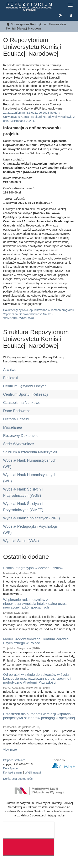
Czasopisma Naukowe (22, 403)
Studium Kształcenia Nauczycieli (30, 452)
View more (10, 750)
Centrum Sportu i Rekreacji (26, 394)
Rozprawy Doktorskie (21, 436)
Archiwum (11, 370)
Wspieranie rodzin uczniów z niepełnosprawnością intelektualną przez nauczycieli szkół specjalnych (35, 604)
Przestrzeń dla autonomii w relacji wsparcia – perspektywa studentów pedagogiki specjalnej (39, 716)
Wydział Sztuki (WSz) (21, 541)
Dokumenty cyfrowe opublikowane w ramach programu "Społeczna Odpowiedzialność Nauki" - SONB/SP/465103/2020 (39, 314)
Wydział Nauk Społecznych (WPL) (32, 518)
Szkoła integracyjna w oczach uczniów (33, 568)
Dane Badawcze (17, 411)
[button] (60, 15)
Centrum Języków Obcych (25, 386)
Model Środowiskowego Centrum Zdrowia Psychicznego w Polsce (36, 641)
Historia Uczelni (16, 419)
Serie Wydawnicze (19, 444)
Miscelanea (13, 427)
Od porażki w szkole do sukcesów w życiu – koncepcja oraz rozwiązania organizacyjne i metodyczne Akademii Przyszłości (37, 678)
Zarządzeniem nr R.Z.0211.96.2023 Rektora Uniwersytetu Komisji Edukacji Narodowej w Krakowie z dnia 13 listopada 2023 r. (39, 117)
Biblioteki (11, 378)
